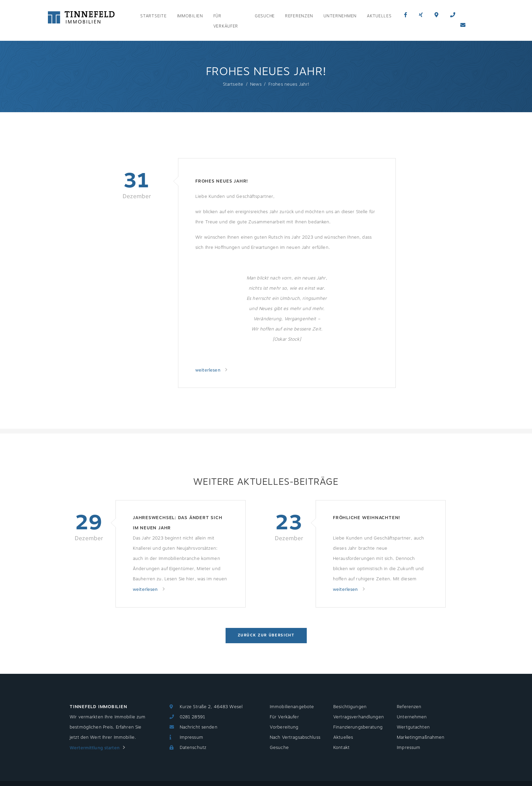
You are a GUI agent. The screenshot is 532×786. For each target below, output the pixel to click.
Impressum (191, 737)
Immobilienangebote (292, 707)
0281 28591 (192, 717)
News (256, 84)
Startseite (153, 16)
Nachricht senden (199, 727)
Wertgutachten (413, 727)
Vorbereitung (284, 727)
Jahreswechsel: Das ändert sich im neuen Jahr (178, 523)
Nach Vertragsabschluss (295, 737)
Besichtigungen (350, 707)
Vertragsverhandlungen (359, 717)
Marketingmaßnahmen (421, 737)
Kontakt (341, 748)
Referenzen (299, 16)
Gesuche (265, 16)
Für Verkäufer (226, 21)
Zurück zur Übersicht (266, 635)
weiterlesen (209, 370)
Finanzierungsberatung (358, 727)
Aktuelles (379, 16)
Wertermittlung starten (95, 748)
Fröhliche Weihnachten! (367, 518)
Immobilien (190, 16)
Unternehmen (340, 16)
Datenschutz (193, 748)
